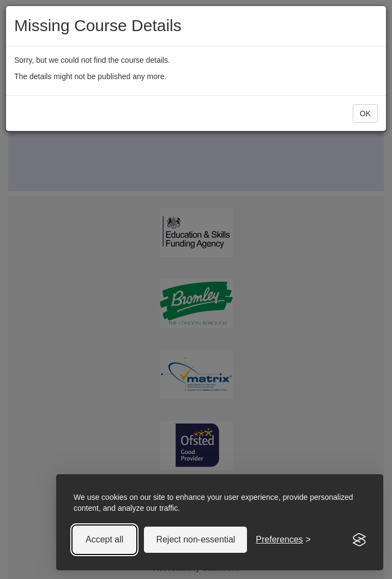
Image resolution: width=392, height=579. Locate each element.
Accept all (104, 539)
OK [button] (365, 114)
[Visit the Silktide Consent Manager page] (359, 540)
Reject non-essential (195, 539)
